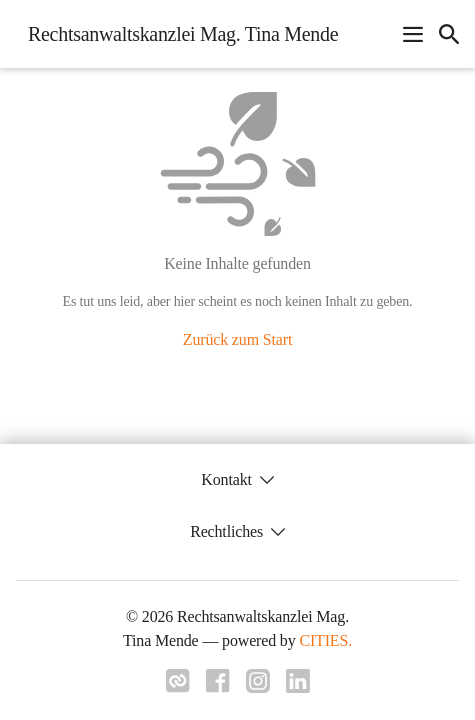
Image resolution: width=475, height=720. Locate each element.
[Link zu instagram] (258, 687)
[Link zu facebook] (218, 687)
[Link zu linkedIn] (298, 687)
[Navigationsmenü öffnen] (413, 34)
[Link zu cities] (178, 687)
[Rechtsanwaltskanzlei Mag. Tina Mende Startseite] (177, 34)
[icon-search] (449, 34)
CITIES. (325, 640)
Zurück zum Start (237, 339)
